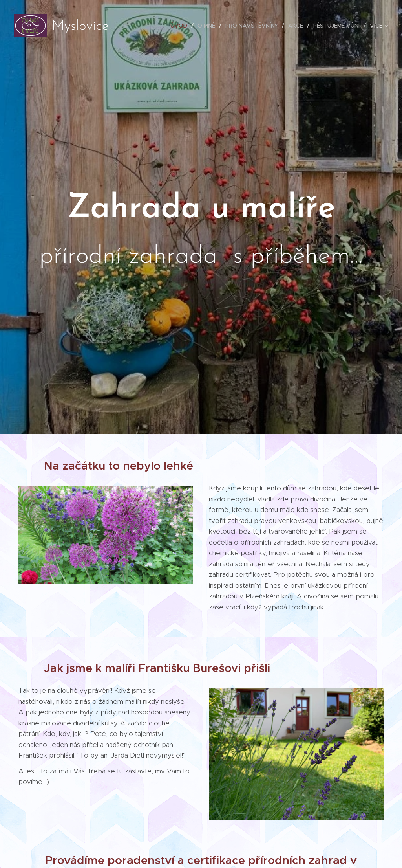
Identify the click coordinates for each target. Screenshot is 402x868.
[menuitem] (181, 26)
